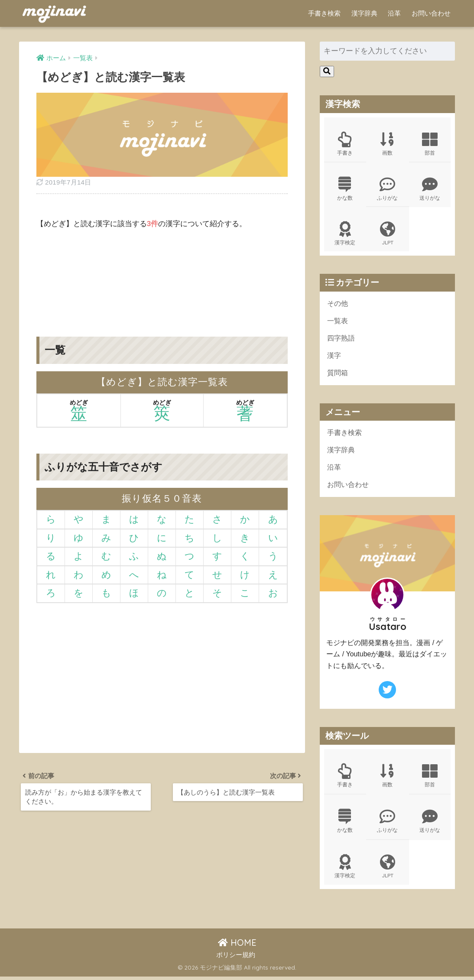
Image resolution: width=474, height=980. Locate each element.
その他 (338, 305)
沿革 (394, 13)
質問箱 (338, 375)
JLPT (388, 235)
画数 (388, 144)
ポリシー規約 (236, 959)
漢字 (334, 358)
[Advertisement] (162, 277)
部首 (430, 144)
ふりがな (388, 189)
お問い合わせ (431, 13)
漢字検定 (345, 235)
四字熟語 (342, 340)
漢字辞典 (364, 13)
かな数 (345, 189)
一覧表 (338, 323)
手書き (345, 144)
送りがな (430, 189)
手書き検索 (324, 13)
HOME (237, 946)
